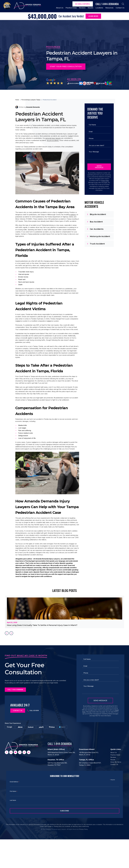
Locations (99, 8)
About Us (60, 8)
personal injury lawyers (53, 138)
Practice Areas (71, 8)
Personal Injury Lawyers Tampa (31, 100)
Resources (109, 8)
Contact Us (120, 8)
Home (17, 100)
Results (90, 8)
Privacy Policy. (84, 858)
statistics (73, 220)
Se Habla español (83, 4)
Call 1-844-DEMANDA (60, 772)
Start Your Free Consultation (66, 67)
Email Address (15, 810)
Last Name (13, 829)
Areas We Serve (116, 791)
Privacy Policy (105, 181)
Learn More (93, 16)
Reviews (82, 8)
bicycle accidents (53, 140)
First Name (14, 820)
